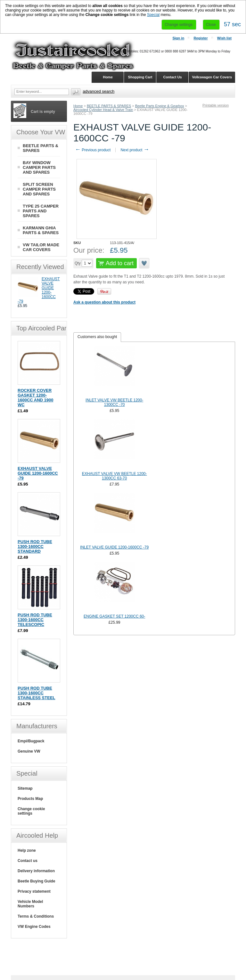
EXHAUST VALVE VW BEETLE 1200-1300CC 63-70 (115, 476)
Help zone (27, 850)
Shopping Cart (140, 77)
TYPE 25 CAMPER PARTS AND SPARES (41, 211)
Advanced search (98, 91)
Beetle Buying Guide (36, 881)
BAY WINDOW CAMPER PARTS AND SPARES (39, 167)
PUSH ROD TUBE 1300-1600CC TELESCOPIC (35, 620)
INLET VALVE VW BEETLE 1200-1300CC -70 (114, 402)
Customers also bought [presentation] (97, 337)
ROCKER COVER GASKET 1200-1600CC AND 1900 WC (36, 398)
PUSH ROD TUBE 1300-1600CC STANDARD (35, 546)
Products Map (30, 799)
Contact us (28, 861)
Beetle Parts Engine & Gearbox (160, 106)
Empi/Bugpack (31, 741)
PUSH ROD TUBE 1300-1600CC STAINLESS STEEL (37, 693)
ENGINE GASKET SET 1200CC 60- (114, 616)
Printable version (216, 105)
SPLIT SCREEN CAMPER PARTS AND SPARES (39, 189)
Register (201, 38)
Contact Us (172, 77)
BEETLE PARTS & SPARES (109, 106)
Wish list (224, 38)
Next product (135, 150)
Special (153, 15)
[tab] (97, 337)
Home (78, 106)
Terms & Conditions (36, 916)
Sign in (178, 38)
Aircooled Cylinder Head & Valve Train (103, 110)
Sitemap (25, 788)
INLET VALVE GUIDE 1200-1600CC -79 (114, 547)
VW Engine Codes (34, 927)
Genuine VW (29, 751)
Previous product (93, 150)
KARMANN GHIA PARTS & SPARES (41, 230)
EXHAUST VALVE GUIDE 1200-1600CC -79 (38, 473)
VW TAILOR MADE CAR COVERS (41, 247)
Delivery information (36, 871)
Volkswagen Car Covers (212, 77)
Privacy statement (34, 891)
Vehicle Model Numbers (30, 904)
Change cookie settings (31, 811)
